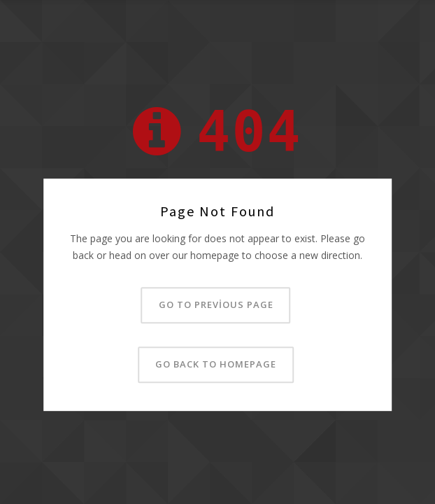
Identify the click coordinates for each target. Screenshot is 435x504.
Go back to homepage (216, 364)
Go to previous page (216, 304)
